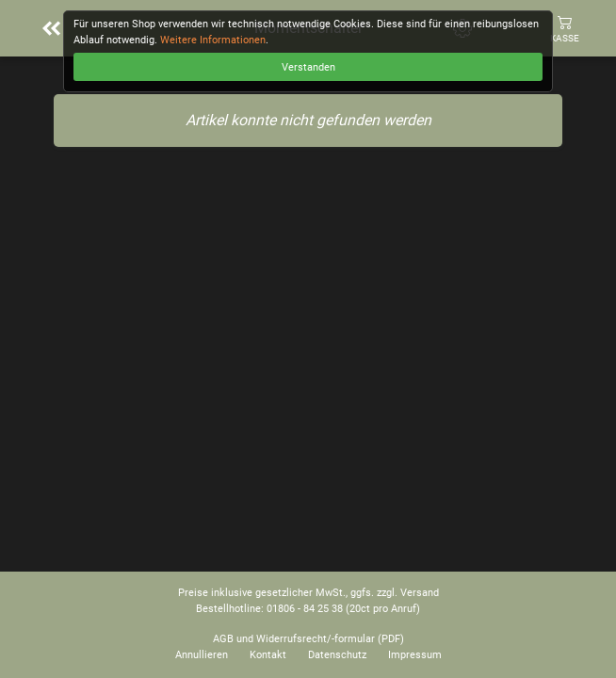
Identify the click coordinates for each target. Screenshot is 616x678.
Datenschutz (337, 655)
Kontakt (268, 655)
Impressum (415, 655)
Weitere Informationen (213, 40)
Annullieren (202, 655)
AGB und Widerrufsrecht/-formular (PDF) (308, 639)
